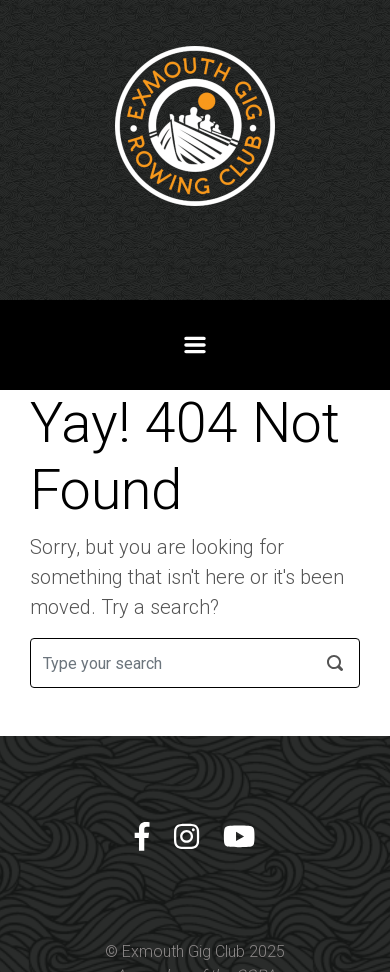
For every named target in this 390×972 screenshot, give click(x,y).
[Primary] (195, 345)
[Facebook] (142, 837)
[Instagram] (186, 837)
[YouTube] (239, 837)
